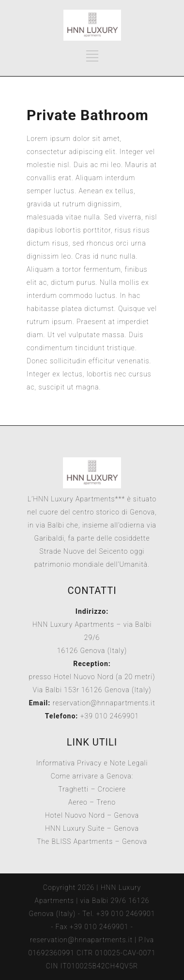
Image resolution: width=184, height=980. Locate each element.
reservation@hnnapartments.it (104, 703)
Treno (106, 802)
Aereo (78, 802)
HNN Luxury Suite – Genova (92, 828)
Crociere (112, 789)
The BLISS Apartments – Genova (92, 841)
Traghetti (73, 789)
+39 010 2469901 (108, 716)
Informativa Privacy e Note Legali (92, 763)
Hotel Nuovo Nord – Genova (92, 815)
